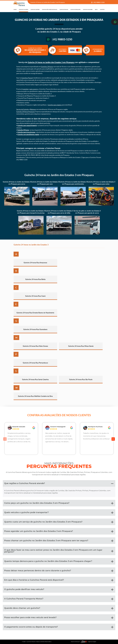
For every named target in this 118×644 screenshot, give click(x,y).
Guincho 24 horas (23, 130)
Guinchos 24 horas (47, 67)
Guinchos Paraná (27, 78)
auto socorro (34, 89)
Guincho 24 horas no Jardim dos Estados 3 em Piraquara (51, 62)
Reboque (33, 109)
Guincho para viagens (55, 105)
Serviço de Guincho (22, 109)
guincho (26, 89)
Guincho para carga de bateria (27, 125)
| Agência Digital (88, 642)
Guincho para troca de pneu (26, 132)
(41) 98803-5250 (99, 2)
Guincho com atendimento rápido (28, 135)
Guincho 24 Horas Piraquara (25, 112)
